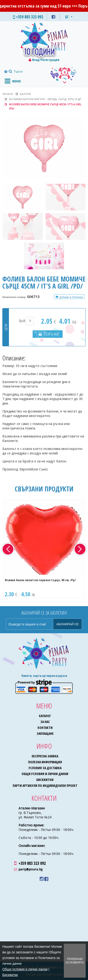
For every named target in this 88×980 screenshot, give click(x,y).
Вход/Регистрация (46, 60)
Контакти (45, 728)
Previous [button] (8, 549)
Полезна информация (45, 762)
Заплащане (45, 733)
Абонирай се (68, 624)
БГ (67, 17)
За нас (45, 722)
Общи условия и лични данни (45, 774)
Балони (25, 94)
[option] (44, 549)
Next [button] (80, 549)
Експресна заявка (45, 756)
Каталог (45, 716)
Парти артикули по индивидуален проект (45, 786)
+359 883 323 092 (32, 863)
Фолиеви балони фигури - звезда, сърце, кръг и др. (45, 99)
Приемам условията (75, 961)
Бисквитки (45, 780)
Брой (27, 321)
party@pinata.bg (31, 869)
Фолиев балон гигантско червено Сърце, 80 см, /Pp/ (40, 580)
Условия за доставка (45, 768)
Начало (8, 94)
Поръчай (52, 334)
